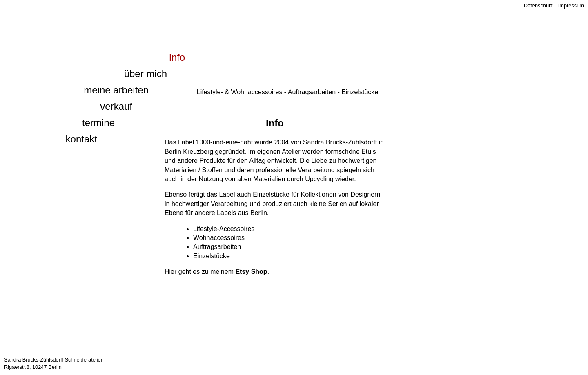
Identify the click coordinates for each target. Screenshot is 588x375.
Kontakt (81, 139)
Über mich (146, 74)
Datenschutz (538, 6)
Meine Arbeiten (116, 90)
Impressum (571, 6)
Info (177, 57)
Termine (98, 123)
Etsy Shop (251, 272)
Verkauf (116, 106)
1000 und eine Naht (105, 19)
